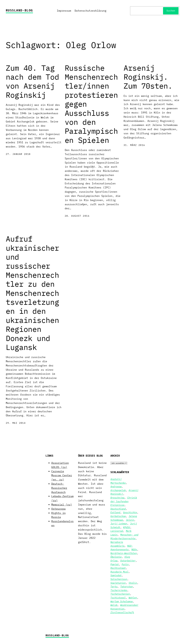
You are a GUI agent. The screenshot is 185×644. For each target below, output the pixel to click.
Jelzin (130, 520)
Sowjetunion (118, 583)
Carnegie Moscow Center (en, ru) (62, 475)
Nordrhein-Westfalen (124, 553)
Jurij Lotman (119, 524)
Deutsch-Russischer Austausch (59, 488)
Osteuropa (58, 509)
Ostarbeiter (128, 561)
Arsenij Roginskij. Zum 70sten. (148, 77)
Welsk (114, 605)
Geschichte (130, 512)
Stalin (133, 583)
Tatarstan (126, 587)
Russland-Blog (19, 10)
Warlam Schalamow (122, 601)
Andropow (116, 487)
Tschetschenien (120, 594)
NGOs (134, 549)
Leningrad (117, 531)
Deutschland (118, 509)
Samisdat (116, 575)
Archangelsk (118, 490)
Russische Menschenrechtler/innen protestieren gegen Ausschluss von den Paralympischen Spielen (91, 104)
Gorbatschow (118, 516)
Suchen (171, 11)
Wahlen (133, 598)
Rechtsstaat (118, 568)
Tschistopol (118, 598)
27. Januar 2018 (18, 154)
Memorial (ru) (62, 505)
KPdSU (127, 527)
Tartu (114, 587)
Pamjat (115, 564)
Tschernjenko (119, 590)
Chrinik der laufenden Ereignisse (124, 501)
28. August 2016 (77, 216)
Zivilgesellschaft (122, 612)
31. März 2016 (134, 145)
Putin (125, 564)
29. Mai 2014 (16, 423)
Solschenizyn (119, 579)
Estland (115, 512)
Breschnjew (117, 498)
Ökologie (116, 557)
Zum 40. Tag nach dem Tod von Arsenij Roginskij (32, 81)
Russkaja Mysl (119, 572)
